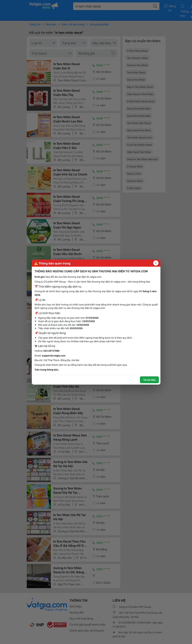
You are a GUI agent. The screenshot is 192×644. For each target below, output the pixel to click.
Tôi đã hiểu (149, 380)
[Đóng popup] (156, 263)
